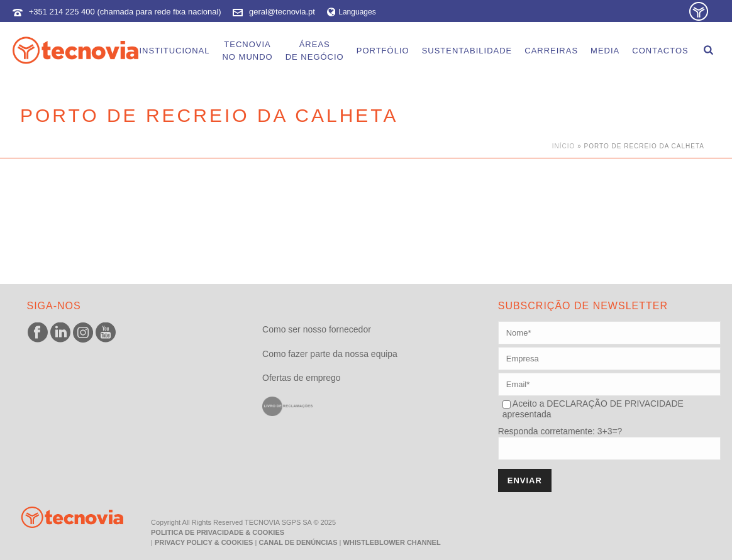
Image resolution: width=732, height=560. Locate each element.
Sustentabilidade (467, 51)
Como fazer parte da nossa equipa (330, 354)
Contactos (660, 51)
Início (564, 146)
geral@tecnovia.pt (282, 12)
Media (605, 51)
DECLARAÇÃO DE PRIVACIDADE (613, 404)
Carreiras (551, 51)
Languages (352, 12)
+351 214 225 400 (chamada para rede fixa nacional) (125, 12)
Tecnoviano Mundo (247, 51)
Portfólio (383, 51)
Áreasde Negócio (315, 51)
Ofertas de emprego (302, 378)
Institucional (174, 51)
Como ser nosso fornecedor (317, 329)
